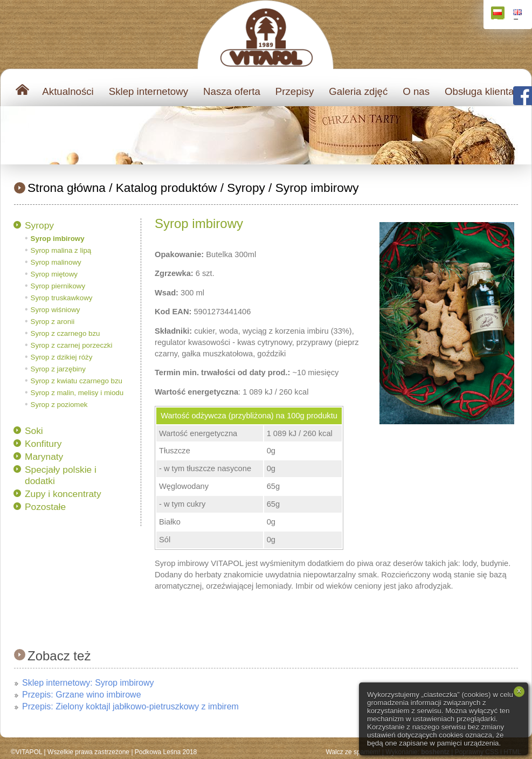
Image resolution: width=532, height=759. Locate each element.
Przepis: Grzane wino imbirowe (82, 695)
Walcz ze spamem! (353, 752)
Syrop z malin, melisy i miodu (77, 393)
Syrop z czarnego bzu (65, 333)
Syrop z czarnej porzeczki (72, 345)
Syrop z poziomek (59, 405)
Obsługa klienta (479, 91)
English (519, 14)
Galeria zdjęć (358, 91)
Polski (499, 14)
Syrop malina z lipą (61, 250)
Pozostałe (45, 507)
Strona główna (67, 188)
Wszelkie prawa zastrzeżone (88, 752)
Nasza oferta (232, 91)
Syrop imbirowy (317, 188)
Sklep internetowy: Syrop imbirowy (88, 683)
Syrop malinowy (56, 262)
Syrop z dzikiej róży (62, 357)
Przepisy (295, 91)
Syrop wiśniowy (56, 310)
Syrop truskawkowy (62, 298)
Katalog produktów (167, 188)
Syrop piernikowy (58, 286)
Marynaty (44, 457)
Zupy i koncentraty (63, 494)
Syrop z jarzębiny (58, 369)
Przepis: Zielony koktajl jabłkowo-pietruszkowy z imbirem (130, 706)
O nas (416, 91)
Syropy (246, 188)
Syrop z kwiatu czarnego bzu (77, 381)
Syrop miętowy (54, 274)
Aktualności (68, 91)
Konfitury (43, 444)
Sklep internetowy (148, 91)
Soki (34, 431)
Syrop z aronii (53, 322)
